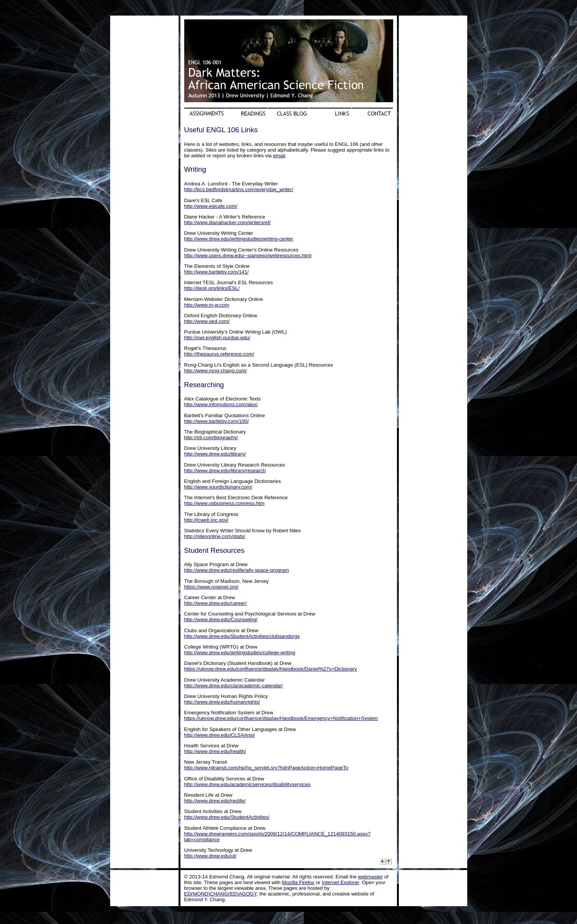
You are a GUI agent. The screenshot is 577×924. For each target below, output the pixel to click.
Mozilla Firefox (298, 882)
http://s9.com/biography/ (211, 437)
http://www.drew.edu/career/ (215, 603)
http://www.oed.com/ (207, 321)
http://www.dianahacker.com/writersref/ (228, 222)
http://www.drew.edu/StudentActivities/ (227, 817)
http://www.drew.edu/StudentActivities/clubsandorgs (242, 636)
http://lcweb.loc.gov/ (206, 520)
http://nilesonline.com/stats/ (215, 536)
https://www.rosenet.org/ (211, 587)
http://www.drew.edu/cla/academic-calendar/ (234, 686)
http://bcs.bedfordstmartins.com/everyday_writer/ (239, 189)
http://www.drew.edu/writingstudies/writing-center (239, 239)
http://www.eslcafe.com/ (211, 206)
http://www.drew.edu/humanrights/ (222, 702)
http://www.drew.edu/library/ (215, 454)
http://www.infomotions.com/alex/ (221, 404)
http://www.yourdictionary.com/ (218, 487)
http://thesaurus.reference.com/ (219, 354)
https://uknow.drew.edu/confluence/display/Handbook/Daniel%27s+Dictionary (271, 669)
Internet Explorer (340, 882)
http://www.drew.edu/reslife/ (215, 801)
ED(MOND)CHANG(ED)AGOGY (221, 894)
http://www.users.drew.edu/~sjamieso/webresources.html (248, 256)
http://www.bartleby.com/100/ (217, 421)
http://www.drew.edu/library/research (225, 471)
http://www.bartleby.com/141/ (217, 272)
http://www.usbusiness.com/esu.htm (224, 503)
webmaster (371, 877)
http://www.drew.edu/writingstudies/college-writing (240, 653)
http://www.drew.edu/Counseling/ (221, 619)
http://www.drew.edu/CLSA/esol (220, 735)
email (279, 156)
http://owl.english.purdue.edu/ (217, 338)
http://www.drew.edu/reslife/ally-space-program (237, 570)
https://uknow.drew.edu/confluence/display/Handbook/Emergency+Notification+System (281, 718)
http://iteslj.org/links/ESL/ (212, 288)
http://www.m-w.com (207, 305)
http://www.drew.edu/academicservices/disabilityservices (247, 784)
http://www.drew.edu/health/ (215, 751)
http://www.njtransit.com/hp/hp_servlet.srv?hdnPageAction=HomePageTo (266, 768)
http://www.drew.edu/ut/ (210, 856)
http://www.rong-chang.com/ (216, 371)
